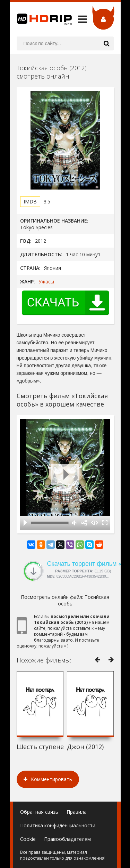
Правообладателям (67, 839)
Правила (77, 812)
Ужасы (46, 282)
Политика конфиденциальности (58, 825)
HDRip (41, 19)
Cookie (28, 839)
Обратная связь (39, 812)
